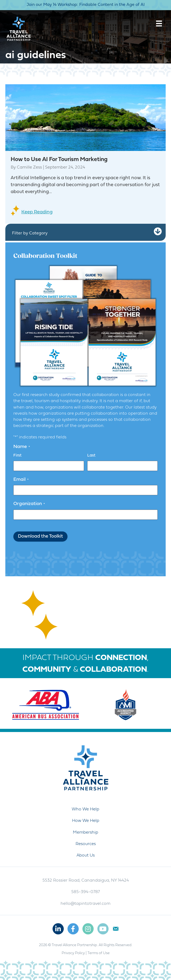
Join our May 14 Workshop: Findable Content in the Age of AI (86, 5)
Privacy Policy (73, 953)
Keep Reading (37, 212)
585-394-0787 (85, 892)
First (17, 456)
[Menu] (159, 23)
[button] (158, 232)
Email (21, 480)
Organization (29, 504)
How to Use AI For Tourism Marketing (59, 160)
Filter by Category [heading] (30, 233)
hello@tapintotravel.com (85, 904)
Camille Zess (29, 167)
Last (91, 456)
